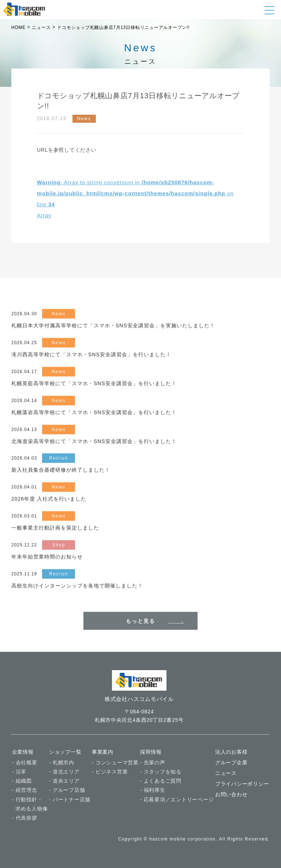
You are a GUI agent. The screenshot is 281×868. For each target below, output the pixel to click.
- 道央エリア (64, 781)
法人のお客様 (231, 752)
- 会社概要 (25, 762)
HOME (18, 27)
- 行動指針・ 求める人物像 (30, 804)
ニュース (226, 773)
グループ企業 (231, 762)
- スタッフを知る (161, 772)
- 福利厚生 (153, 790)
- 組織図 (22, 781)
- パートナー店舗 (70, 799)
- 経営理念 (25, 790)
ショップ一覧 (65, 752)
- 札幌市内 (62, 762)
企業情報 (23, 752)
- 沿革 (19, 772)
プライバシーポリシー (242, 784)
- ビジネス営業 (110, 772)
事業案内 (103, 752)
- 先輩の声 (153, 762)
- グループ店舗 (67, 790)
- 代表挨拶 (25, 818)
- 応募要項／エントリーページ (177, 799)
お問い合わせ (231, 795)
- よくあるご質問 (161, 781)
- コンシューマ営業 (115, 762)
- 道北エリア (64, 772)
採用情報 (151, 752)
